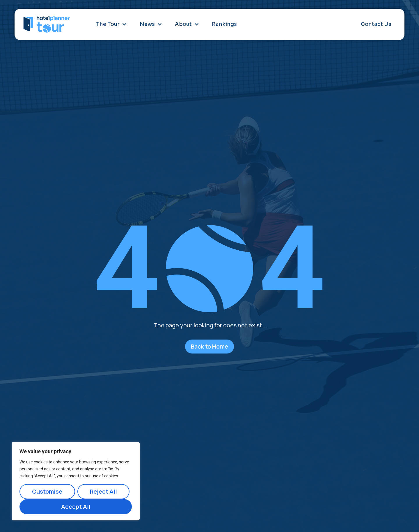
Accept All (76, 507)
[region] (76, 481)
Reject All (103, 491)
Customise (47, 491)
